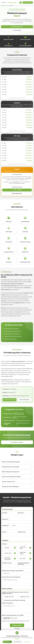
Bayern (7, 5)
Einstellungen (27, 642)
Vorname (5, 513)
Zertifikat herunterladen (9, 400)
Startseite (3, 5)
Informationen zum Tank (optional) (11, 577)
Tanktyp (5, 544)
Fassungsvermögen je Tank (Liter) (24, 564)
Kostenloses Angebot (17, 27)
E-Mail (22, 532)
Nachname (21, 513)
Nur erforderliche (18, 642)
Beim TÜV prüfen (24, 400)
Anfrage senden (17, 626)
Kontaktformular (17, 194)
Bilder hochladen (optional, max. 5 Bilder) (13, 616)
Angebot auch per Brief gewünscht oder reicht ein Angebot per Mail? (15, 593)
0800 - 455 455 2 (17, 191)
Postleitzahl (6, 526)
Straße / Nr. (5, 520)
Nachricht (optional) (7, 603)
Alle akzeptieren (7, 642)
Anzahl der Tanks (7, 563)
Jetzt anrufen (17, 31)
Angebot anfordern (27, 3)
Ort (14, 526)
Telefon (4, 532)
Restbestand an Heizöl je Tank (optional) (13, 571)
